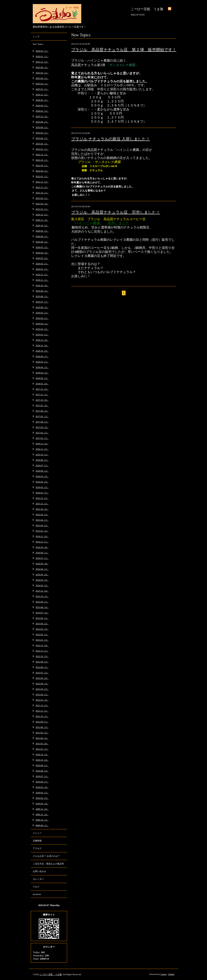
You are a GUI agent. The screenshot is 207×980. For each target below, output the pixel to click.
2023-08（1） (42, 122)
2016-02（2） (42, 487)
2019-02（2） (42, 329)
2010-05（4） (42, 787)
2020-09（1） (42, 231)
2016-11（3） (42, 449)
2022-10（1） (42, 160)
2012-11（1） (42, 651)
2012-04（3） (42, 683)
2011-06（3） (42, 727)
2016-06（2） (42, 471)
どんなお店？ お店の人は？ (46, 856)
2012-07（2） (42, 673)
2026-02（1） (42, 51)
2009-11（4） (42, 814)
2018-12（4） (42, 340)
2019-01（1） (42, 334)
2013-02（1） (42, 634)
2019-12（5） (42, 274)
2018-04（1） (42, 367)
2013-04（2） (42, 624)
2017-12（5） (42, 389)
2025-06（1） (42, 67)
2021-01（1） (42, 209)
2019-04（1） (42, 318)
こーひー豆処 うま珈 (51, 974)
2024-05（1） (42, 100)
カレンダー (38, 879)
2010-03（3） (42, 793)
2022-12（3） (42, 155)
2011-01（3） (42, 749)
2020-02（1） (42, 264)
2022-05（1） (42, 165)
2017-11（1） (42, 394)
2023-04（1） (42, 138)
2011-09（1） (42, 722)
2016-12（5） (42, 444)
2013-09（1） (42, 602)
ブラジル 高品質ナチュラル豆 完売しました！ (116, 212)
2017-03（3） (42, 427)
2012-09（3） (42, 662)
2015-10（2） (42, 509)
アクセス (37, 848)
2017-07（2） (42, 405)
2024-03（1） (42, 105)
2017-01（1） (42, 438)
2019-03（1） (42, 324)
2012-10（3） (42, 656)
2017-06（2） (42, 411)
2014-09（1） (42, 553)
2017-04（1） (42, 422)
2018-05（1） (42, 362)
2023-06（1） (42, 127)
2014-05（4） (42, 564)
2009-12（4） (42, 809)
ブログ (36, 887)
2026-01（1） (42, 56)
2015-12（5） (42, 498)
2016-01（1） (42, 493)
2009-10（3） (42, 820)
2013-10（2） (42, 596)
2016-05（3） (42, 476)
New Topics (38, 44)
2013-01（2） (42, 640)
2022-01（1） (42, 176)
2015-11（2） (42, 504)
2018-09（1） (42, 356)
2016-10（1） (42, 454)
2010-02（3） (42, 798)
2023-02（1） (42, 144)
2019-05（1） (42, 313)
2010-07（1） (42, 776)
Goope (163, 974)
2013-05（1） (42, 618)
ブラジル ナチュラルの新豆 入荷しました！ (111, 139)
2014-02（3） (42, 580)
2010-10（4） (42, 760)
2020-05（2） (42, 247)
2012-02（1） (42, 694)
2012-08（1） (42, 667)
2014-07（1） (42, 558)
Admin (171, 974)
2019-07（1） (42, 302)
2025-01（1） (42, 89)
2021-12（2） (42, 182)
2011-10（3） (42, 716)
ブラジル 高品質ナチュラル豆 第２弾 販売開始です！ (124, 50)
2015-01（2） (42, 531)
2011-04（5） (42, 738)
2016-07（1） (42, 465)
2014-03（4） (42, 574)
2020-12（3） (42, 215)
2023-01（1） (42, 149)
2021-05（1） (42, 198)
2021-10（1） (42, 193)
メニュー (37, 833)
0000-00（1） (42, 825)
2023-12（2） (42, 116)
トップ (36, 37)
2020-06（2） (42, 242)
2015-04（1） (42, 520)
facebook (37, 894)
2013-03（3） (42, 629)
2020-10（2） (42, 225)
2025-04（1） (42, 78)
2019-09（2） (42, 291)
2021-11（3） (42, 187)
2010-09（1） (42, 765)
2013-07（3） (42, 613)
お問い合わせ (39, 871)
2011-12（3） (42, 705)
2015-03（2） (42, 525)
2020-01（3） (42, 269)
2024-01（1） (42, 111)
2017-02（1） (42, 433)
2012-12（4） (42, 645)
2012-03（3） (42, 689)
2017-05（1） (42, 416)
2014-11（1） (42, 542)
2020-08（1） (42, 236)
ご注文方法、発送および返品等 (48, 864)
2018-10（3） (42, 351)
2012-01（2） (42, 700)
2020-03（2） (42, 258)
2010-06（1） (42, 782)
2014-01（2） (42, 585)
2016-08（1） (42, 460)
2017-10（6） (42, 400)
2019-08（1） (42, 296)
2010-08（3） (42, 771)
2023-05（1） (42, 133)
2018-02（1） (42, 378)
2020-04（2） (42, 253)
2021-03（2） (42, 204)
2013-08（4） (42, 607)
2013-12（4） (42, 591)
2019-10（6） (42, 285)
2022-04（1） (42, 171)
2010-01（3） (42, 803)
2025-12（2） (42, 62)
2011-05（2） (42, 733)
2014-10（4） (42, 547)
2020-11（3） (42, 220)
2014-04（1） (42, 569)
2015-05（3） (42, 514)
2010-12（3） (42, 754)
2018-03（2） (42, 373)
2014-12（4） (42, 536)
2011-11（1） (42, 711)
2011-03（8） (42, 743)
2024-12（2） (42, 95)
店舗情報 (37, 841)
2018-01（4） (42, 384)
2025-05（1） (42, 73)
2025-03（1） (42, 84)
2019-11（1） (42, 280)
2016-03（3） (42, 482)
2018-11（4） (42, 345)
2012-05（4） (42, 678)
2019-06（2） (42, 307)
